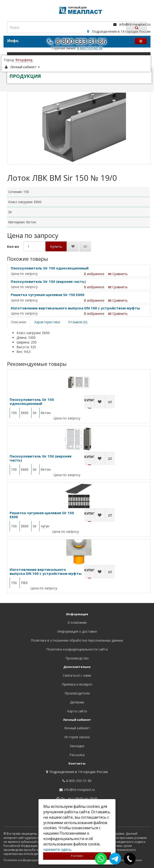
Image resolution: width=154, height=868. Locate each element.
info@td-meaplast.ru (135, 24)
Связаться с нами (77, 675)
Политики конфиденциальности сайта (30, 860)
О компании (77, 622)
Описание (19, 322)
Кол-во (13, 247)
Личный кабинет (77, 728)
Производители (77, 693)
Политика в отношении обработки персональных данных (77, 640)
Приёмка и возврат (77, 684)
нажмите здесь (57, 849)
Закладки (77, 746)
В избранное (94, 274)
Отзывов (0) (78, 322)
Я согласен (77, 856)
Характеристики (47, 322)
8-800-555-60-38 (90, 48)
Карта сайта (77, 711)
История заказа (77, 737)
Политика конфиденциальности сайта (77, 649)
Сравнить (118, 274)
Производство (77, 658)
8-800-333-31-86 (81, 41)
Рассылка (77, 755)
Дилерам (77, 702)
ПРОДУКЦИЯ (25, 76)
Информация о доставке (77, 631)
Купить (56, 246)
